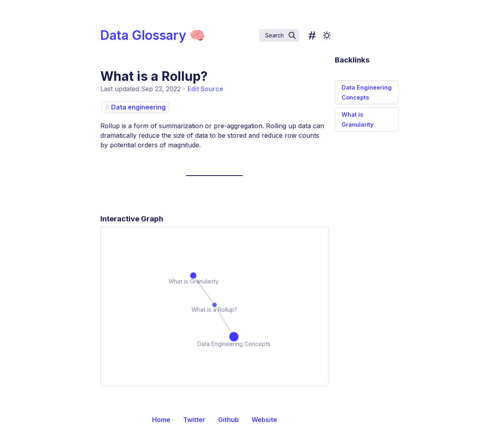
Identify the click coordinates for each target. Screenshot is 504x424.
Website (264, 420)
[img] (292, 35)
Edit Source (205, 89)
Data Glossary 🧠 (153, 35)
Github (229, 420)
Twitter (194, 420)
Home (161, 420)
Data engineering (138, 107)
